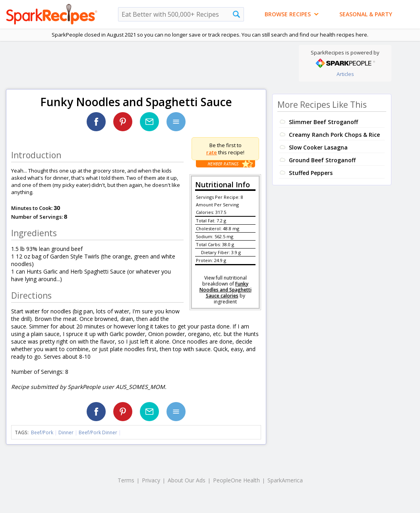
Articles (345, 74)
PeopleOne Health (236, 480)
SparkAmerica (285, 480)
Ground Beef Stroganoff (322, 160)
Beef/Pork (42, 432)
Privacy (151, 480)
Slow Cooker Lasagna (318, 147)
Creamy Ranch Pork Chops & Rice (334, 135)
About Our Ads (187, 480)
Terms (126, 480)
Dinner (66, 432)
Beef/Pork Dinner (98, 432)
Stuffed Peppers (311, 173)
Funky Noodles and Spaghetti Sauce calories (225, 290)
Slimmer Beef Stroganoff (323, 122)
